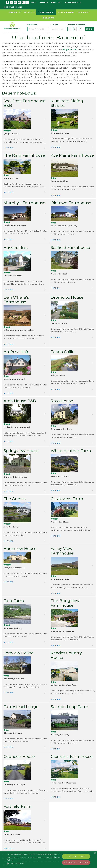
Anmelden (56, 2)
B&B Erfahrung (66, 12)
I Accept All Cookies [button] (76, 856)
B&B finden (32, 25)
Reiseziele (29, 12)
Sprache (43, 2)
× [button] (95, 853)
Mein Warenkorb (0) (13, 7)
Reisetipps (49, 18)
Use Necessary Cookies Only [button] (76, 863)
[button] (34, 863)
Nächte (69, 25)
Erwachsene (75, 25)
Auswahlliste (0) (73, 2)
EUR (33, 2)
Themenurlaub (46, 12)
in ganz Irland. (70, 50)
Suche (89, 29)
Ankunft (54, 25)
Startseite (14, 12)
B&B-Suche (83, 12)
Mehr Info (8, 148)
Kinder (81, 25)
